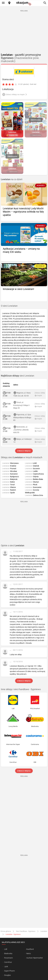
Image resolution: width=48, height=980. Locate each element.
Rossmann (9, 958)
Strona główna (6, 931)
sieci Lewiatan (18, 376)
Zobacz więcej (24, 451)
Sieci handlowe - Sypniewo (26, 931)
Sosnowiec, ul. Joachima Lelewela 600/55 (21, 430)
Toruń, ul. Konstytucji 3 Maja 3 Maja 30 (21, 405)
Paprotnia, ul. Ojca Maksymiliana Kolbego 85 (22, 417)
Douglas (7, 975)
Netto (29, 953)
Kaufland (30, 949)
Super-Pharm (9, 971)
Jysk (6, 966)
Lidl (6, 949)
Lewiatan (44, 931)
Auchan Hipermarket (35, 958)
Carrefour (8, 962)
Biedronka (8, 953)
